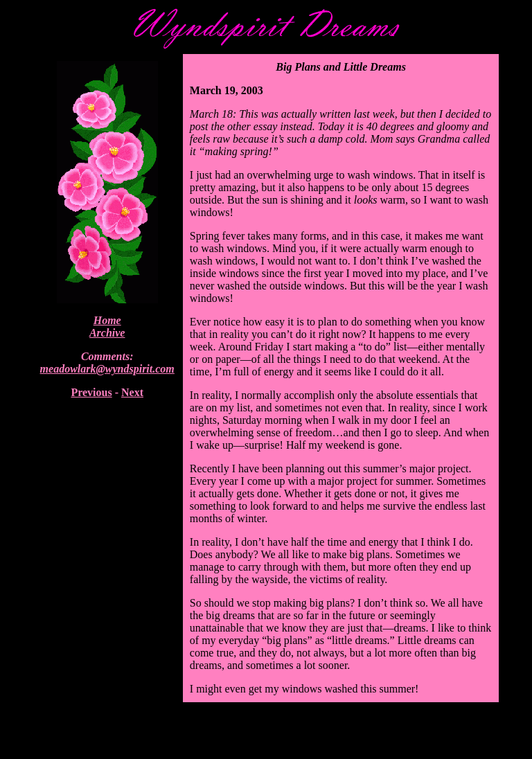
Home (107, 320)
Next (132, 392)
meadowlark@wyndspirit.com (107, 369)
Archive (107, 333)
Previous (91, 392)
